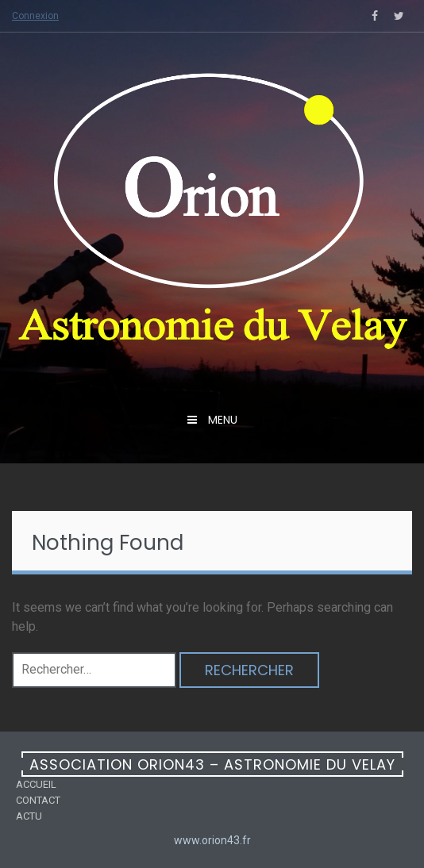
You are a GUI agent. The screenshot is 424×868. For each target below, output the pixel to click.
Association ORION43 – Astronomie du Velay (212, 764)
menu (221, 420)
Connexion (35, 16)
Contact (38, 800)
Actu (29, 816)
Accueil (36, 784)
